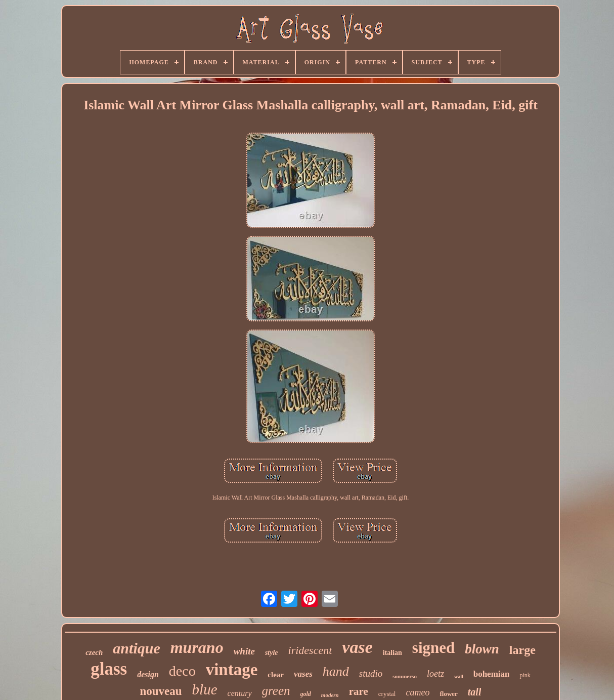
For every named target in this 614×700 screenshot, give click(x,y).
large (522, 650)
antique (136, 648)
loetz (435, 674)
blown (482, 649)
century (240, 693)
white (244, 651)
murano (197, 647)
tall (475, 692)
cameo (418, 692)
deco (182, 671)
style (272, 653)
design (148, 674)
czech (94, 652)
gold (306, 694)
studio (371, 673)
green (276, 691)
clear (276, 675)
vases (303, 674)
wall (459, 676)
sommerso (405, 676)
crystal (387, 694)
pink (525, 675)
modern (330, 695)
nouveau (161, 691)
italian (392, 653)
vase (357, 647)
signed (433, 648)
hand (336, 671)
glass (109, 669)
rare (359, 691)
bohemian (492, 674)
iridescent (310, 650)
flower (448, 694)
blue (205, 689)
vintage (232, 670)
